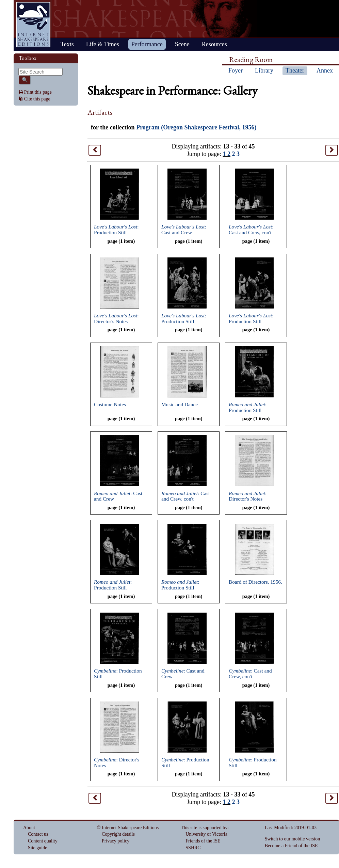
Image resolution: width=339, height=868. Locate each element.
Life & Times (103, 44)
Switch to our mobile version (293, 839)
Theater (295, 70)
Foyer (236, 70)
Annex (325, 70)
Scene (182, 44)
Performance (147, 44)
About (29, 828)
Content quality (43, 841)
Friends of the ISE (203, 841)
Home (33, 25)
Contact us (38, 834)
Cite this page (37, 99)
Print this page (38, 92)
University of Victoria (206, 834)
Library (264, 70)
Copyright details (118, 834)
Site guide (37, 848)
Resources (214, 44)
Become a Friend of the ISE (291, 846)
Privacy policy (116, 841)
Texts (67, 44)
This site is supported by (204, 828)
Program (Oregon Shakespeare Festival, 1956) (196, 127)
